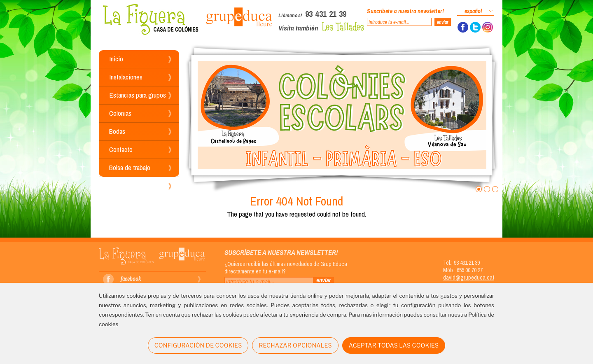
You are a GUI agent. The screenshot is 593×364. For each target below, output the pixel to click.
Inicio (116, 59)
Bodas (117, 131)
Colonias (120, 113)
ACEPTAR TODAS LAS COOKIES (394, 345)
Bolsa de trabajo (130, 167)
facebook (131, 279)
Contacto (121, 149)
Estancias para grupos (138, 95)
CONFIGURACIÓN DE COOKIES (198, 345)
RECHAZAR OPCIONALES (295, 345)
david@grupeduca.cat (469, 278)
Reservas (121, 185)
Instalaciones (126, 77)
